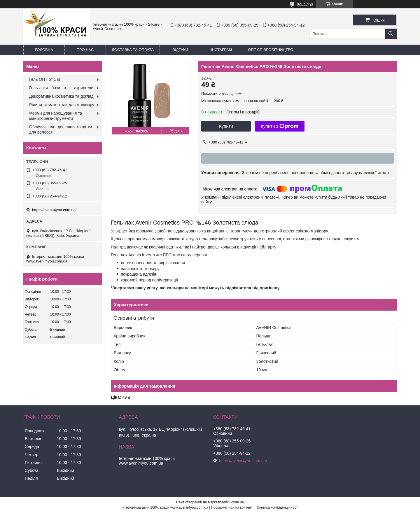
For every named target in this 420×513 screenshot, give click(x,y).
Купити (226, 126)
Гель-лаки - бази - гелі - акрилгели (61, 88)
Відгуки (180, 50)
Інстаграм (221, 50)
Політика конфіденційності (277, 507)
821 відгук (305, 4)
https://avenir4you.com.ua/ (54, 210)
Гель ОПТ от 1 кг (45, 79)
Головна (44, 50)
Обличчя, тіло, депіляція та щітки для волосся (61, 129)
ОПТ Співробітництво (271, 50)
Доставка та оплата (133, 50)
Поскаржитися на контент (232, 507)
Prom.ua (237, 502)
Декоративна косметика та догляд (61, 96)
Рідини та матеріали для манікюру (62, 105)
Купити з (280, 126)
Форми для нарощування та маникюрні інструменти (56, 116)
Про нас (85, 50)
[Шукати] (391, 34)
